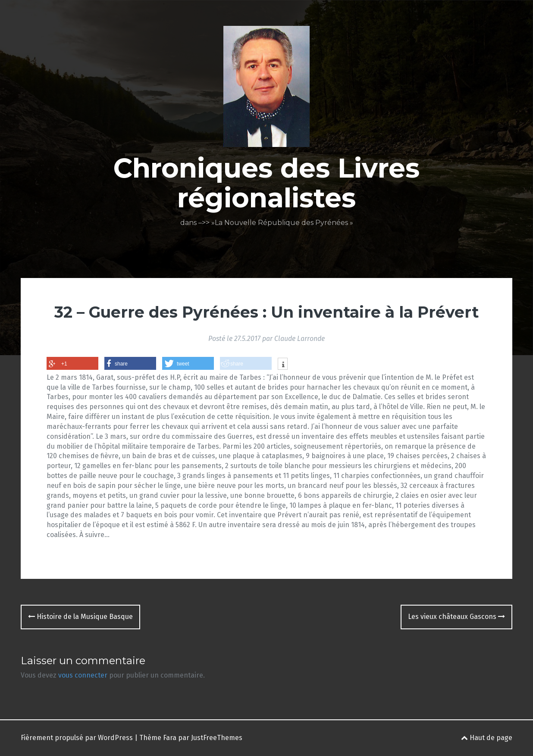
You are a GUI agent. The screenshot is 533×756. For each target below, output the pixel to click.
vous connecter (83, 675)
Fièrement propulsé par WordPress (77, 738)
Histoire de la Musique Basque (80, 617)
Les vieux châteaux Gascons (456, 617)
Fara (170, 738)
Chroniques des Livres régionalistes (266, 183)
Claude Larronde (299, 339)
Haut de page (487, 738)
